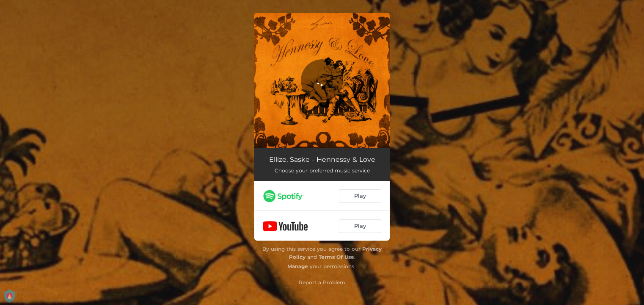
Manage (298, 266)
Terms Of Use (336, 257)
